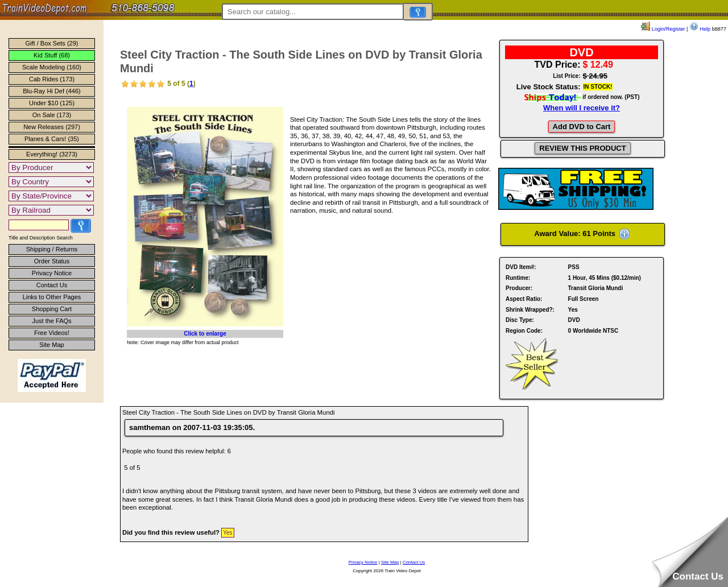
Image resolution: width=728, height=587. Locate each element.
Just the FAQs (51, 321)
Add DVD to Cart (582, 127)
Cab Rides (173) (52, 79)
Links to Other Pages (52, 297)
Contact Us (52, 285)
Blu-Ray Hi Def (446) (51, 91)
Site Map (51, 345)
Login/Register (663, 29)
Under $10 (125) (52, 103)
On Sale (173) (52, 115)
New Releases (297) (52, 127)
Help (700, 29)
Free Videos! (52, 333)
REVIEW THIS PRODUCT (582, 148)
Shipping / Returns (52, 249)
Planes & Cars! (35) (52, 139)
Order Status (52, 261)
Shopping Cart (52, 309)
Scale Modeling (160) (52, 67)
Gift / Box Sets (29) (52, 43)
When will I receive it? (582, 108)
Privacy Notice (52, 273)
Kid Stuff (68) (52, 55)
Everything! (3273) (52, 154)
